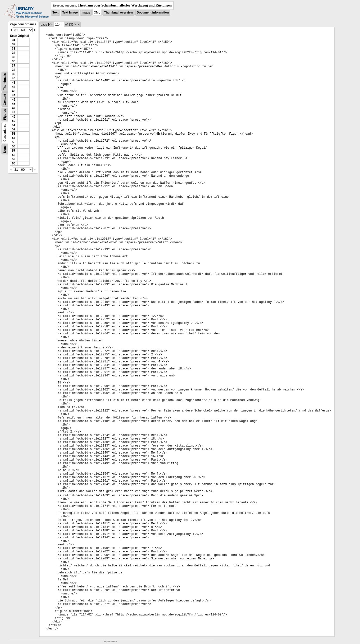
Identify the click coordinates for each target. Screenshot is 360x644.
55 (14, 142)
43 (14, 91)
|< (49, 25)
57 (14, 151)
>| (78, 25)
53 (14, 134)
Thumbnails (5, 81)
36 (14, 61)
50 (14, 121)
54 (14, 138)
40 (14, 78)
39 (14, 74)
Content (5, 99)
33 (14, 49)
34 (14, 53)
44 (14, 95)
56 (14, 146)
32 (14, 44)
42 (14, 87)
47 (14, 108)
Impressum (110, 641)
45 (14, 100)
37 (14, 66)
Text (55, 13)
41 (14, 83)
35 (14, 57)
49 (14, 117)
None (5, 149)
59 (14, 159)
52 (14, 129)
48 (14, 112)
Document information (153, 13)
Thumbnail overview (118, 13)
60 (14, 163)
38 (14, 70)
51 (14, 125)
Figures (5, 115)
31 (14, 40)
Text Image (70, 13)
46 (14, 104)
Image (86, 13)
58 (14, 155)
